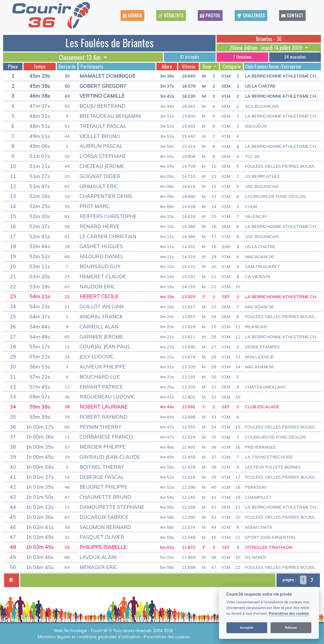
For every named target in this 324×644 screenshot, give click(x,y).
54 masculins (295, 57)
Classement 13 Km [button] (80, 57)
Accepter (247, 628)
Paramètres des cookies (289, 614)
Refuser (291, 628)
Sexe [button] (207, 66)
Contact (292, 16)
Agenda (132, 16)
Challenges (251, 16)
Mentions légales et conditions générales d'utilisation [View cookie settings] (89, 637)
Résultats (171, 16)
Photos (210, 16)
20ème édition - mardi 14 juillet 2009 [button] (266, 48)
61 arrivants (190, 57)
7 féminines (242, 57)
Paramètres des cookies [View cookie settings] (167, 637)
